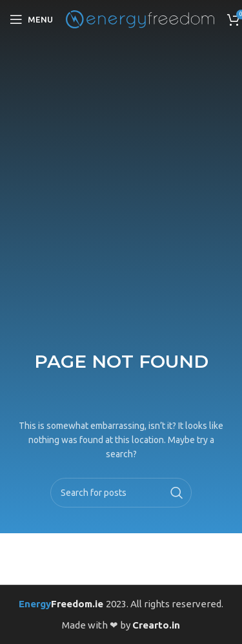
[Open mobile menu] (31, 19)
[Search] (121, 493)
